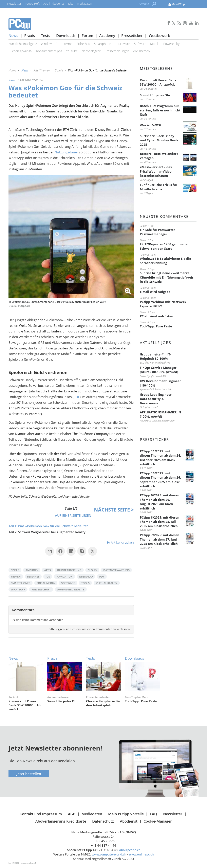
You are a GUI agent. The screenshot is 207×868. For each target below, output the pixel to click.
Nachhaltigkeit (91, 51)
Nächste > (114, 510)
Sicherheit (83, 44)
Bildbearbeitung (69, 570)
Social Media (46, 583)
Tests (46, 36)
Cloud (92, 570)
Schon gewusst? (21, 51)
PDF (77, 397)
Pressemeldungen (117, 51)
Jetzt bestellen (29, 774)
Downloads (66, 36)
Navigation (64, 577)
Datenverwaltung (116, 570)
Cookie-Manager (158, 821)
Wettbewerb (159, 36)
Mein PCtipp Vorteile (126, 814)
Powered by (171, 44)
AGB (72, 814)
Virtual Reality (107, 583)
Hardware (123, 44)
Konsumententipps (49, 51)
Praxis (30, 36)
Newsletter (173, 814)
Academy (107, 36)
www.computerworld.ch (109, 854)
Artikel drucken (120, 542)
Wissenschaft (41, 589)
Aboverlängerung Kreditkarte (61, 821)
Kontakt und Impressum (41, 814)
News (13, 36)
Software (140, 44)
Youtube (72, 51)
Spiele (59, 70)
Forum (87, 36)
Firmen (16, 577)
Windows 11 (49, 44)
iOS (48, 577)
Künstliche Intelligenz (23, 44)
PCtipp (71, 24)
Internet (67, 44)
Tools (85, 583)
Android (32, 570)
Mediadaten (92, 814)
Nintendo (86, 577)
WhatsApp (18, 589)
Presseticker (132, 36)
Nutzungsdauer (67, 152)
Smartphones (103, 44)
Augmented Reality (71, 589)
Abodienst (129, 821)
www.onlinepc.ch (141, 854)
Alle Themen (142, 51)
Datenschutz (103, 821)
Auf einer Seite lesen (73, 516)
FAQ (153, 814)
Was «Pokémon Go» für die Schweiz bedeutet (53, 526)
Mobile (155, 44)
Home (13, 70)
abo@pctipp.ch (130, 850)
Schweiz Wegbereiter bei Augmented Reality (52, 532)
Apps (48, 570)
